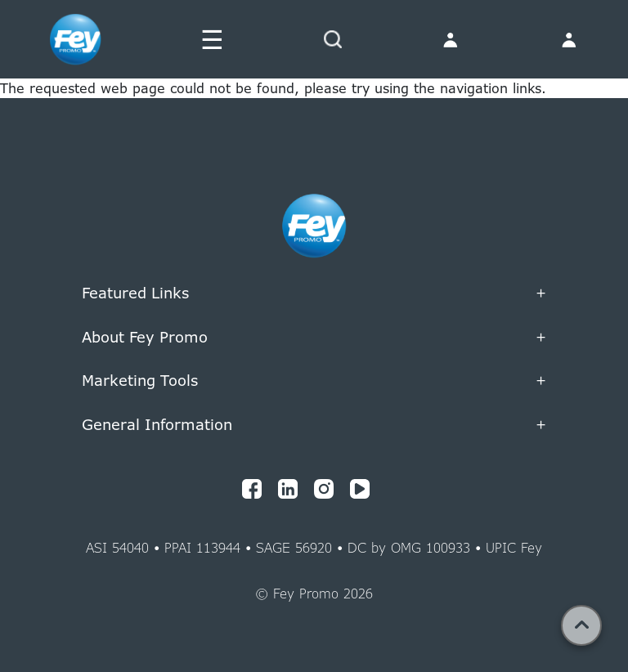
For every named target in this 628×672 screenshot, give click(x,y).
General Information (314, 425)
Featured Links (314, 293)
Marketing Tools (314, 381)
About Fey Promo (314, 338)
